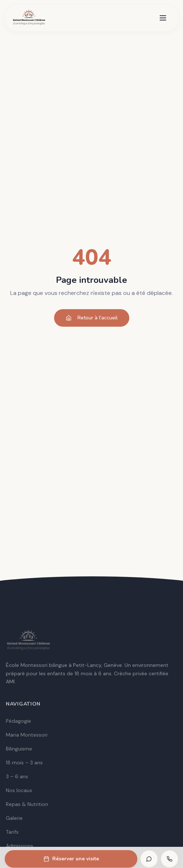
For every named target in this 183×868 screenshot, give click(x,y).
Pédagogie (18, 721)
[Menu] (163, 18)
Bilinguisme (19, 749)
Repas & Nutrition (27, 804)
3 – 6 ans (17, 776)
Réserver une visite (71, 859)
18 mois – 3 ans (24, 763)
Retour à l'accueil (92, 318)
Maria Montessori (27, 735)
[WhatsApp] (149, 859)
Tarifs (12, 832)
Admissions (20, 846)
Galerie (14, 818)
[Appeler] (169, 859)
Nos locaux (19, 790)
